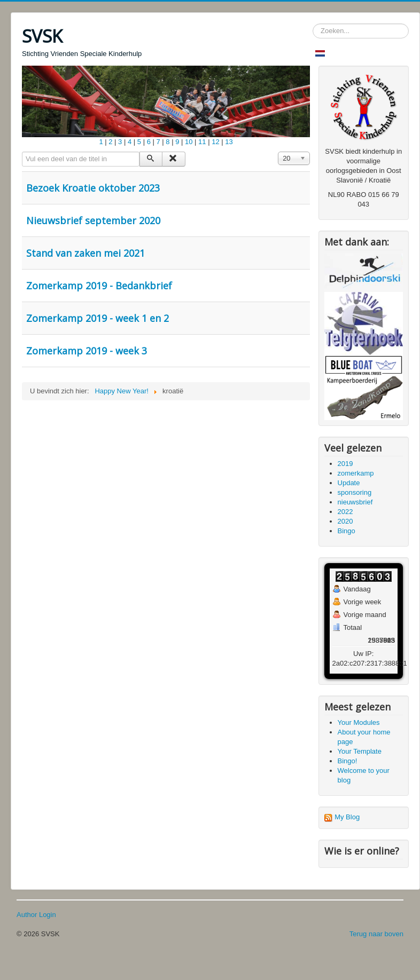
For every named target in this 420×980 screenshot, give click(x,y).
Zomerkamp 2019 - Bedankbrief (99, 286)
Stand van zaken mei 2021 (85, 253)
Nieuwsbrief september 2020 (93, 220)
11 (202, 142)
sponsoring (355, 492)
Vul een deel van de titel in (22, 152)
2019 (345, 464)
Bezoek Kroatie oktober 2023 (93, 188)
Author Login (36, 915)
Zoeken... (313, 24)
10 (189, 142)
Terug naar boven (376, 934)
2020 (345, 521)
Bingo (347, 531)
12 (215, 142)
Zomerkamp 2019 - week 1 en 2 (98, 318)
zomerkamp (356, 473)
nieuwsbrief (355, 502)
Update (349, 483)
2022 (345, 512)
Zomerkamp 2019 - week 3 (87, 351)
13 (229, 142)
